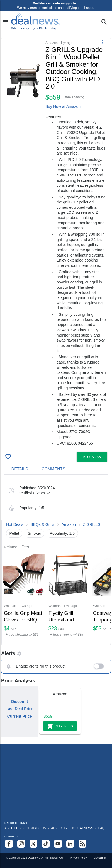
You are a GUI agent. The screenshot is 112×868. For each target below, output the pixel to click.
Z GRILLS (92, 524)
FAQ (102, 828)
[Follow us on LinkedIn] (70, 844)
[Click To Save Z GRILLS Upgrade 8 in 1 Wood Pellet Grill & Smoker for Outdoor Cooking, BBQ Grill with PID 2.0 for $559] (8, 457)
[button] (56, 243)
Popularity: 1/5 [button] (62, 533)
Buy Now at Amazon (63, 106)
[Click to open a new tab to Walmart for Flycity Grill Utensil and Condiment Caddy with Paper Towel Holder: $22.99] (69, 597)
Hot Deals (15, 524)
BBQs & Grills (43, 524)
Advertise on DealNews (72, 828)
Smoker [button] (34, 533)
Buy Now (60, 727)
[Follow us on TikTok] (46, 844)
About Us (13, 828)
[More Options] (103, 42)
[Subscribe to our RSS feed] (82, 844)
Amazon (69, 524)
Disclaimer (100, 858)
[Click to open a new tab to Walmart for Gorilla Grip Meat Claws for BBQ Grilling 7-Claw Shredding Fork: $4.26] (24, 597)
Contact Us (36, 828)
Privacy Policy (79, 858)
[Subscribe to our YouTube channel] (58, 844)
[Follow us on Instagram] (21, 844)
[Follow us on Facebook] (9, 844)
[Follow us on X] (33, 844)
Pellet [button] (14, 533)
